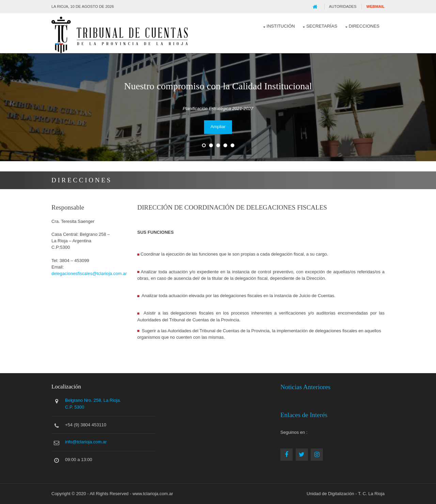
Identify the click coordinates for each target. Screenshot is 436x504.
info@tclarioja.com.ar (86, 442)
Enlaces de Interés (304, 415)
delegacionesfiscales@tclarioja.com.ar (89, 273)
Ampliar (218, 127)
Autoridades (343, 6)
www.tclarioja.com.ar (153, 494)
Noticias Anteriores (305, 387)
